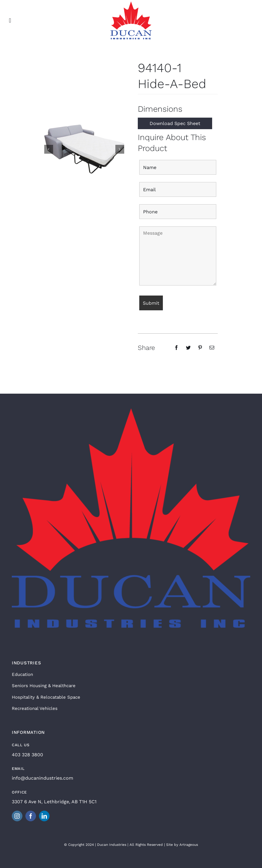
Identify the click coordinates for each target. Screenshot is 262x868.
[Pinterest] (200, 348)
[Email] (212, 348)
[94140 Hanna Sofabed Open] (84, 149)
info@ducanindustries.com (42, 778)
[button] (49, 149)
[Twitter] (188, 348)
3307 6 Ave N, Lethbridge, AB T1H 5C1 (54, 802)
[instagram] (17, 816)
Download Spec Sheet (175, 123)
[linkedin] (44, 816)
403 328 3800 (27, 755)
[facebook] (31, 816)
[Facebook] (176, 348)
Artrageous (189, 845)
